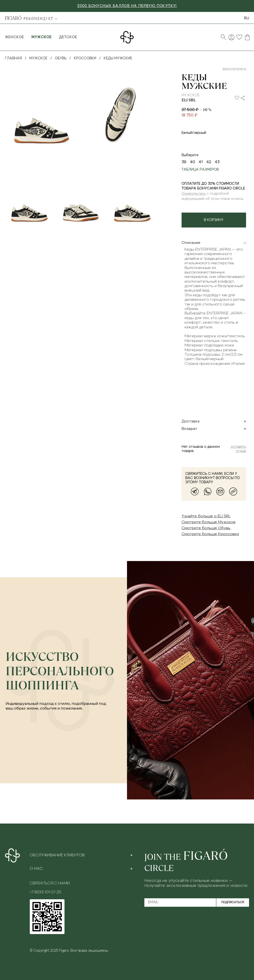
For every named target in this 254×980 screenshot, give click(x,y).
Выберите (190, 155)
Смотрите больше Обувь (206, 528)
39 (184, 162)
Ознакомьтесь (194, 194)
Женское (15, 37)
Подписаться (233, 902)
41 (201, 162)
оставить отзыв (238, 449)
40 (192, 162)
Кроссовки (85, 58)
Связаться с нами (50, 883)
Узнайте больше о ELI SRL (206, 516)
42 (209, 162)
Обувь (61, 58)
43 (217, 162)
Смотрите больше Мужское (209, 522)
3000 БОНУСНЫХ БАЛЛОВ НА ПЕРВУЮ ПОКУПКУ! (127, 6)
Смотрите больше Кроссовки (210, 534)
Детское (68, 37)
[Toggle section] (131, 855)
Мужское (41, 37)
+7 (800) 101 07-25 (45, 892)
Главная (13, 58)
